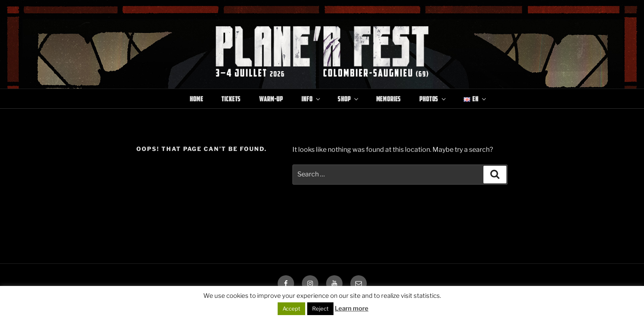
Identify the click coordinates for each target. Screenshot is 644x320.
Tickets (231, 99)
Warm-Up (271, 99)
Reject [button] (320, 309)
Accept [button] (291, 309)
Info (311, 99)
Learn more (352, 309)
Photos (433, 99)
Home (196, 99)
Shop (348, 99)
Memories (389, 99)
